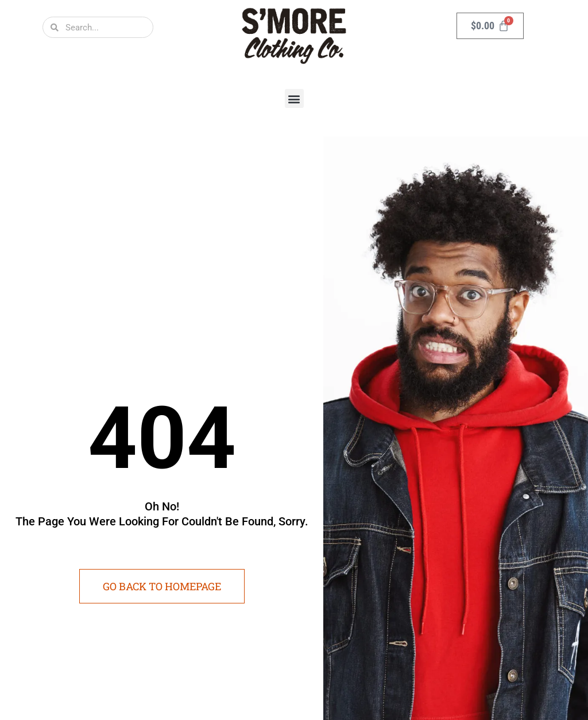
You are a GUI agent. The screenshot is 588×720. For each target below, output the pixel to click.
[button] (294, 98)
